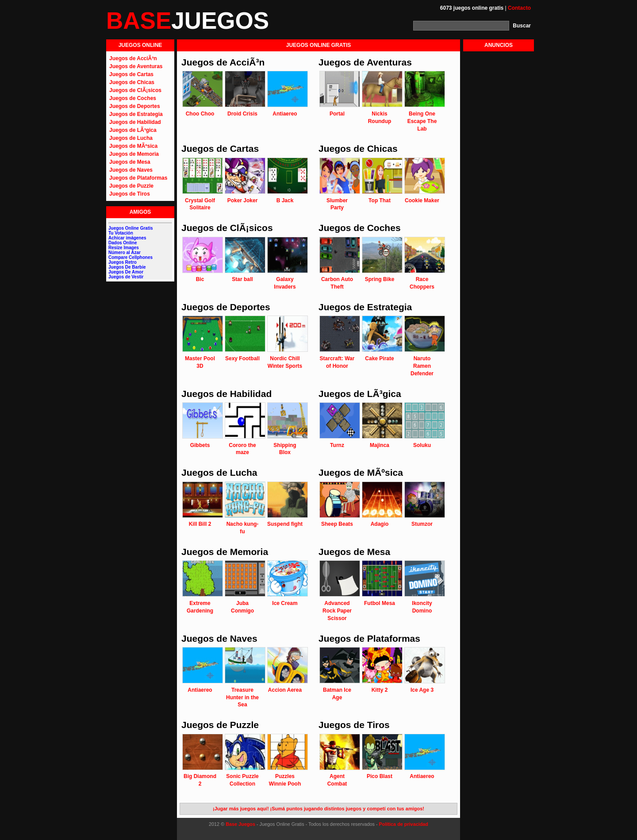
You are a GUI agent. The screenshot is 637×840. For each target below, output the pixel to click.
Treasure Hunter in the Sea (242, 697)
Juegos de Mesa (130, 162)
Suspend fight (285, 524)
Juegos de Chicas (132, 82)
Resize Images (124, 248)
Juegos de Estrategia (136, 114)
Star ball (242, 279)
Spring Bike (380, 279)
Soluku (422, 445)
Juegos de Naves (131, 170)
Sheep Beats (337, 524)
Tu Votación (121, 233)
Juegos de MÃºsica (133, 146)
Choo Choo (200, 114)
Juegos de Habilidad (135, 122)
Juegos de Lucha (131, 138)
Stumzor (422, 524)
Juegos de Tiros (130, 194)
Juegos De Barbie (127, 267)
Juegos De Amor (126, 272)
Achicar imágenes (127, 238)
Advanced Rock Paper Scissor (337, 611)
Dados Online (123, 243)
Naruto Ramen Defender (422, 366)
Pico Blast (380, 776)
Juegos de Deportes (135, 106)
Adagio (380, 524)
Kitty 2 (380, 690)
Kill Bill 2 (200, 524)
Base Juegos (240, 824)
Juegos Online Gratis (131, 228)
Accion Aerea (285, 690)
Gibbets (200, 445)
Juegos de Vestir (126, 277)
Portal (337, 114)
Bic (200, 279)
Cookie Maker (422, 200)
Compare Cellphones (130, 257)
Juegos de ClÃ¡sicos (135, 90)
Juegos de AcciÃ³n (133, 58)
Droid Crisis (242, 114)
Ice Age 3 (422, 690)
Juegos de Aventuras (136, 66)
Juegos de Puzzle (131, 186)
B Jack (285, 200)
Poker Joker (243, 200)
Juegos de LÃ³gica (133, 130)
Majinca (380, 445)
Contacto (519, 8)
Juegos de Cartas (131, 74)
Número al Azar (125, 252)
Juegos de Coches (133, 98)
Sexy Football (242, 358)
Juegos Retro (123, 262)
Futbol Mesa (380, 603)
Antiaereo (285, 114)
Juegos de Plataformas (138, 178)
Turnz (337, 445)
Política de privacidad (404, 824)
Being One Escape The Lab (422, 121)
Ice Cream (285, 603)
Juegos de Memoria (134, 154)
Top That (380, 200)
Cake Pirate (379, 358)
